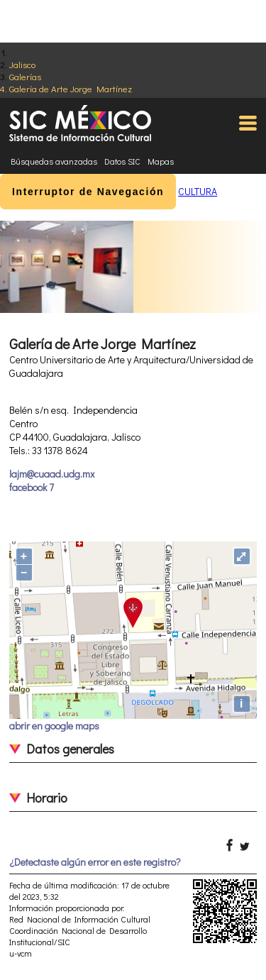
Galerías (25, 76)
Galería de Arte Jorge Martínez (71, 88)
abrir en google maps (54, 726)
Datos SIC (122, 161)
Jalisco (22, 64)
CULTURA (198, 191)
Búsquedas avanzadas (54, 161)
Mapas (161, 161)
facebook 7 (32, 487)
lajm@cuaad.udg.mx (52, 474)
